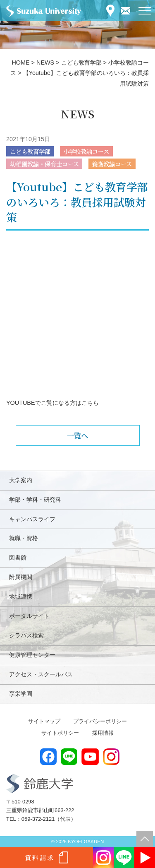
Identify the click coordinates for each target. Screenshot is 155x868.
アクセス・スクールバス (41, 674)
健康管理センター (32, 655)
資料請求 (40, 857)
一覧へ (77, 435)
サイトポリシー (60, 733)
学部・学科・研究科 (35, 500)
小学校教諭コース (86, 151)
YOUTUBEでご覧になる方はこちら (52, 403)
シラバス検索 (26, 635)
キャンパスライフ (32, 519)
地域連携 (21, 596)
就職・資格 (24, 538)
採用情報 (103, 733)
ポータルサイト (29, 616)
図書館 (18, 558)
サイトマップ (44, 721)
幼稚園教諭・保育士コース (44, 164)
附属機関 (21, 577)
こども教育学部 (30, 151)
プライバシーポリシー (100, 721)
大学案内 (21, 480)
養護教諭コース (112, 164)
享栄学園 (21, 694)
